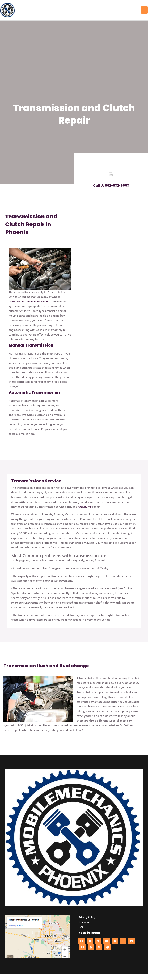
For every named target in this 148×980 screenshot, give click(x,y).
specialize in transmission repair (29, 307)
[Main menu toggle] (144, 13)
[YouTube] (107, 947)
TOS (81, 932)
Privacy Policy (87, 923)
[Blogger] (123, 947)
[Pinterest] (132, 947)
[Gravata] (91, 953)
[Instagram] (115, 947)
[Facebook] (82, 947)
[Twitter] (90, 947)
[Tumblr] (83, 953)
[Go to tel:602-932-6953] (111, 180)
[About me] (108, 953)
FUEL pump (85, 512)
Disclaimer (85, 928)
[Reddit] (99, 953)
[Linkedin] (98, 947)
